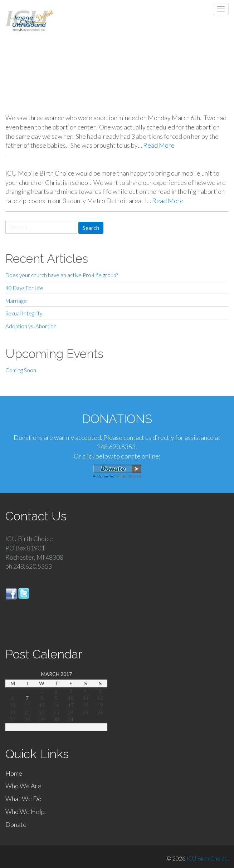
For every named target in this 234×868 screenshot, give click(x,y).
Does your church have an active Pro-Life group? (62, 275)
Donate (16, 824)
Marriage (16, 301)
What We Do (23, 799)
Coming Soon (21, 370)
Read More (159, 145)
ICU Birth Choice (207, 858)
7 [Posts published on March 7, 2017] (27, 698)
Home (14, 773)
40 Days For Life (24, 288)
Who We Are (23, 786)
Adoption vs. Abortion (31, 326)
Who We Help (25, 811)
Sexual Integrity (24, 313)
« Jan (27, 727)
